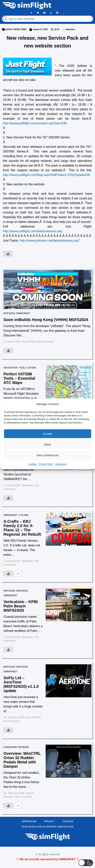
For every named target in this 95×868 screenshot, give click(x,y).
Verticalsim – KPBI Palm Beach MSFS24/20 (21, 606)
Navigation (11, 368)
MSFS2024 (9, 313)
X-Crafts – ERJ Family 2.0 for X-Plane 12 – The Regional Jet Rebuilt (22, 528)
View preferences (48, 455)
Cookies (32, 464)
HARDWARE (10, 747)
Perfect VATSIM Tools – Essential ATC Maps (19, 378)
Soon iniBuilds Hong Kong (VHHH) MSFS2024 (46, 320)
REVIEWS (24, 747)
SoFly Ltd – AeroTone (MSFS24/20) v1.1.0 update (21, 684)
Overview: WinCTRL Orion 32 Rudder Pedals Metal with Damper (22, 760)
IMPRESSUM (29, 821)
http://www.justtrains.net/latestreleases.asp (49, 241)
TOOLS (22, 368)
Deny (47, 444)
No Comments (46, 342)
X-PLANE (23, 515)
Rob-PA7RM (29, 342)
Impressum (61, 464)
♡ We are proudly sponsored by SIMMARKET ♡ (47, 859)
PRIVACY (49, 821)
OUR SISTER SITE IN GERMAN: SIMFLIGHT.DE (47, 827)
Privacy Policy (46, 464)
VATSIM (32, 368)
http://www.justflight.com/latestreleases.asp (33, 231)
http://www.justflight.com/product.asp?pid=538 (35, 123)
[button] (86, 863)
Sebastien (28, 485)
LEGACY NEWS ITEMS (16, 29)
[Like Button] (8, 254)
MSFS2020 (9, 591)
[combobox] (47, 19)
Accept (48, 434)
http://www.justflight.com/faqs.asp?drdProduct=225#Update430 (47, 175)
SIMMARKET (23, 313)
